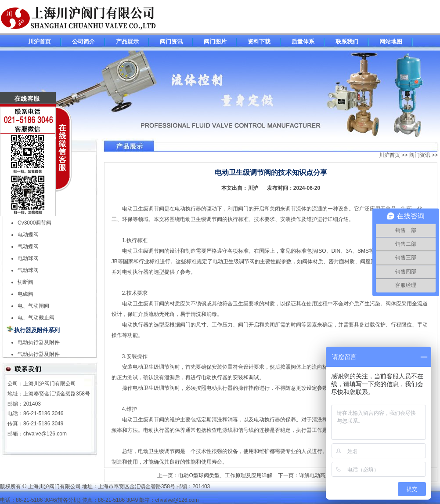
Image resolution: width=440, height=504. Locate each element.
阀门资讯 (171, 42)
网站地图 (391, 42)
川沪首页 (40, 42)
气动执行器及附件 (39, 354)
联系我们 (347, 42)
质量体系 (303, 42)
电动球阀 (28, 258)
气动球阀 (28, 270)
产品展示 (127, 42)
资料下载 (259, 42)
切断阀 (25, 282)
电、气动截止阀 (36, 318)
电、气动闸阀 (33, 306)
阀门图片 (215, 42)
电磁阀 (25, 294)
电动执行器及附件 (39, 342)
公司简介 (83, 42)
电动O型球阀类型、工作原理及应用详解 (225, 475)
